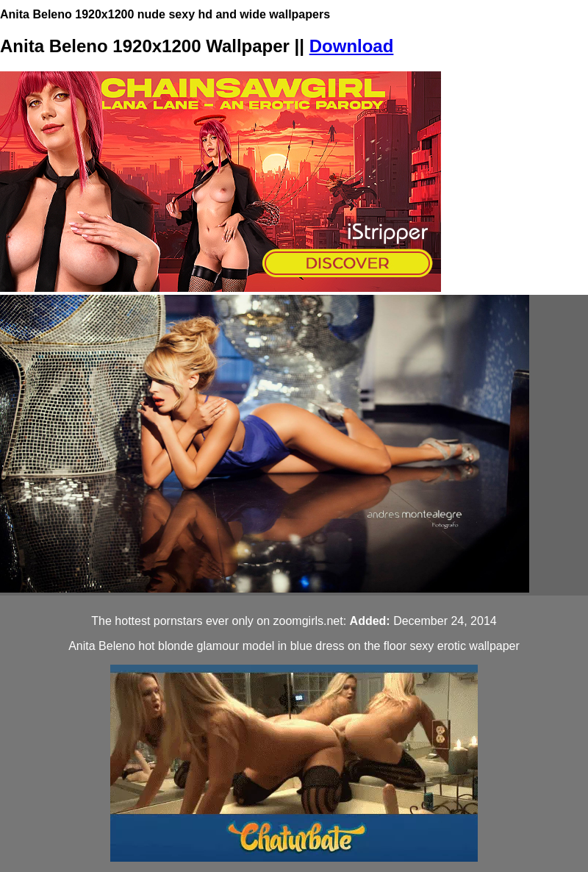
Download (352, 46)
